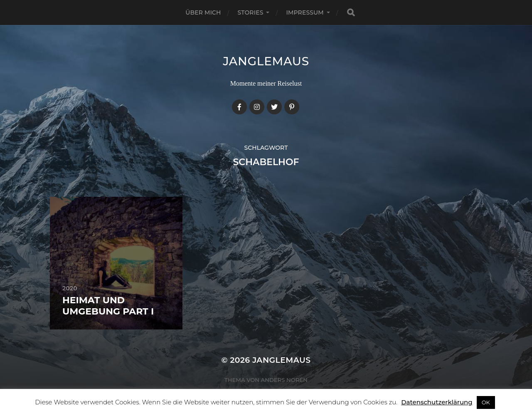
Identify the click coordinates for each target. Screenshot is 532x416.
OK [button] (486, 402)
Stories (251, 12)
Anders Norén (284, 380)
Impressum (305, 12)
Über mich (203, 12)
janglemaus (266, 61)
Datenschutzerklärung (437, 402)
